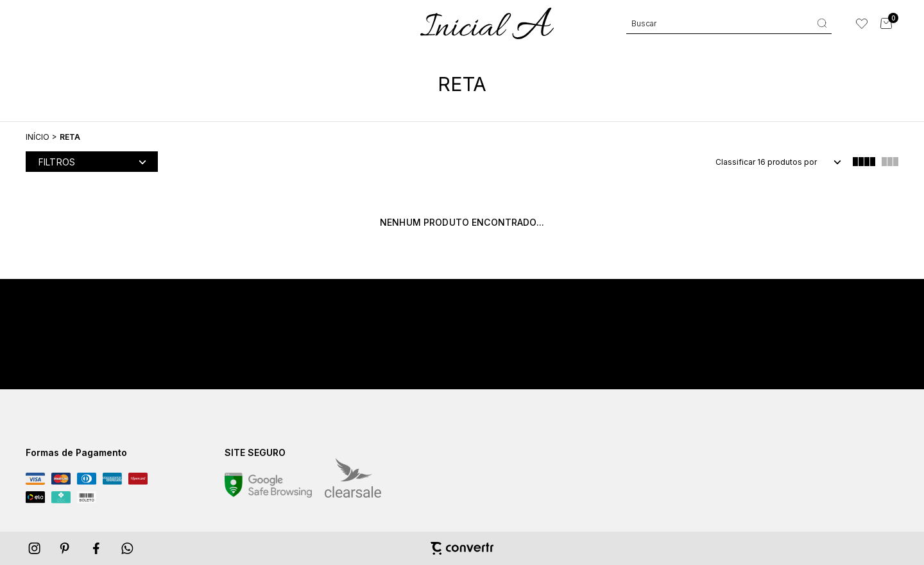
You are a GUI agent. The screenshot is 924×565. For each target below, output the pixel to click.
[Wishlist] (862, 24)
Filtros (57, 162)
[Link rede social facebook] (97, 548)
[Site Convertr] (462, 548)
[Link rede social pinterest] (66, 548)
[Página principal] (487, 23)
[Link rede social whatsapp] (128, 548)
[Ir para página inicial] (38, 137)
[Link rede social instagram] (35, 548)
